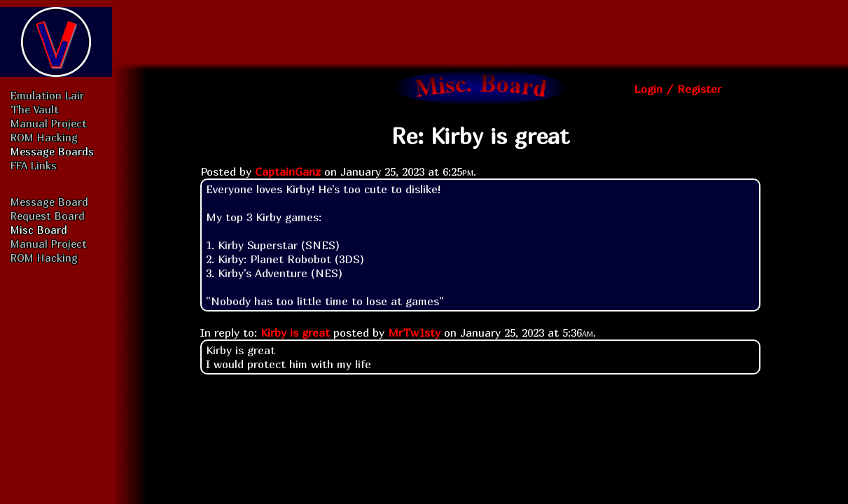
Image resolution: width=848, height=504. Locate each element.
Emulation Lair (47, 95)
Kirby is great (295, 332)
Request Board (48, 216)
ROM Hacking (44, 137)
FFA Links (34, 165)
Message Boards (52, 151)
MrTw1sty (414, 332)
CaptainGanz (288, 171)
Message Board (49, 202)
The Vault (35, 109)
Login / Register (677, 89)
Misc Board (39, 230)
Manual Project (49, 123)
